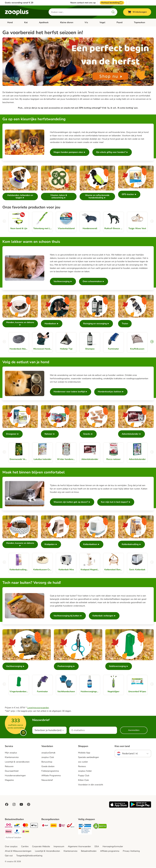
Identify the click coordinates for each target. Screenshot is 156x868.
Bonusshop (47, 762)
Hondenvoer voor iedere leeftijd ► (71, 392)
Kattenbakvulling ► (131, 544)
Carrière (25, 847)
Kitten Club (83, 780)
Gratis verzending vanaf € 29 (19, 3)
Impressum (59, 847)
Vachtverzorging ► (63, 281)
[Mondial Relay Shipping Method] (62, 826)
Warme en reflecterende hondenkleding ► (97, 196)
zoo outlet (83, 762)
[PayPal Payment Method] (17, 832)
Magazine (9, 780)
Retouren (9, 767)
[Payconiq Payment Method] (9, 826)
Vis (86, 22)
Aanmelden (134, 730)
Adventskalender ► (131, 434)
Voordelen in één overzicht (91, 785)
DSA (97, 847)
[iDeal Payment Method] (26, 832)
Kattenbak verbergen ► (104, 616)
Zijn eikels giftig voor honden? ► (112, 152)
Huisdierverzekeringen (15, 776)
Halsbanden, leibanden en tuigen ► (20, 196)
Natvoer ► (50, 434)
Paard (119, 22)
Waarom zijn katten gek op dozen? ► (72, 502)
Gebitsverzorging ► (119, 666)
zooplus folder (85, 771)
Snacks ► (88, 434)
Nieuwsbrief (47, 780)
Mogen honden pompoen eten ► (70, 152)
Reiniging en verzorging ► (96, 324)
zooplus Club (48, 758)
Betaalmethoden (89, 851)
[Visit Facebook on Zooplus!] (7, 805)
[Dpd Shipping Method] (45, 826)
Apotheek (44, 22)
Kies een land (122, 747)
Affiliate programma (110, 851)
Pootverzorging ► (66, 666)
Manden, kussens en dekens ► (20, 324)
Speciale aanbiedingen (89, 758)
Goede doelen (48, 767)
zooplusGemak (48, 753)
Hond (10, 22)
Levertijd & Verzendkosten (47, 851)
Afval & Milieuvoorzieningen (18, 851)
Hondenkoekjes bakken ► (111, 392)
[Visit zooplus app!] (119, 807)
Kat (26, 22)
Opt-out (9, 856)
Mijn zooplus (11, 753)
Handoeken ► (52, 324)
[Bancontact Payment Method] (17, 826)
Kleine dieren (67, 22)
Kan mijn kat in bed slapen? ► (116, 502)
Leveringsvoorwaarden (38, 708)
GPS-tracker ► (129, 194)
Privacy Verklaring (131, 851)
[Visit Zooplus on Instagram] (14, 805)
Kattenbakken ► (92, 544)
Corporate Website (41, 847)
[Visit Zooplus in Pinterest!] (29, 805)
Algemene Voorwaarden (79, 847)
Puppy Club (84, 776)
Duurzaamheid (12, 771)
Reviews (82, 767)
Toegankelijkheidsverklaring (29, 856)
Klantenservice (12, 758)
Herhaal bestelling (112, 3)
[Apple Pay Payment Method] (34, 826)
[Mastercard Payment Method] (26, 826)
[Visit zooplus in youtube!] (21, 805)
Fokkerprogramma (50, 771)
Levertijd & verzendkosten (17, 762)
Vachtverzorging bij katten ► (68, 616)
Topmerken (139, 22)
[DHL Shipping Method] (54, 826)
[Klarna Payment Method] (9, 832)
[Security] (85, 829)
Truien (125, 324)
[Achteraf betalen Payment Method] (13, 838)
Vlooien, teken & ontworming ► (59, 196)
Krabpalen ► (51, 544)
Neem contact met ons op (83, 3)
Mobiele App (84, 753)
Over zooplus (11, 847)
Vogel (102, 22)
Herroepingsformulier (113, 847)
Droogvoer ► (13, 434)
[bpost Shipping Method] (71, 826)
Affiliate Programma (51, 776)
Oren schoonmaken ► (94, 281)
